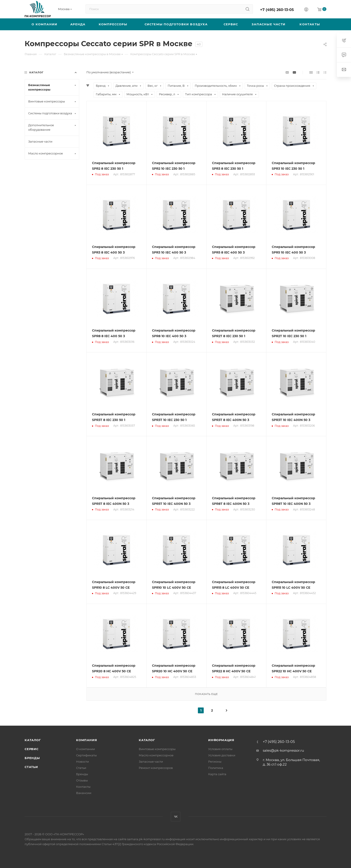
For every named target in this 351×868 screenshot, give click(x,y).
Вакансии (84, 793)
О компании (86, 749)
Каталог (33, 740)
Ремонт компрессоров (156, 768)
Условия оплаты (220, 749)
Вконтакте (176, 817)
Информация (221, 740)
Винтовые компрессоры (157, 749)
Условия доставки (222, 755)
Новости (82, 762)
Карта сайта (217, 774)
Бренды (32, 758)
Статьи (31, 767)
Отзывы (82, 780)
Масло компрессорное (156, 755)
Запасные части (151, 762)
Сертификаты (86, 755)
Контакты (83, 787)
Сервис (32, 749)
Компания (87, 740)
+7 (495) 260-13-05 (277, 10)
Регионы (215, 762)
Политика (216, 768)
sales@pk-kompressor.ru (283, 750)
